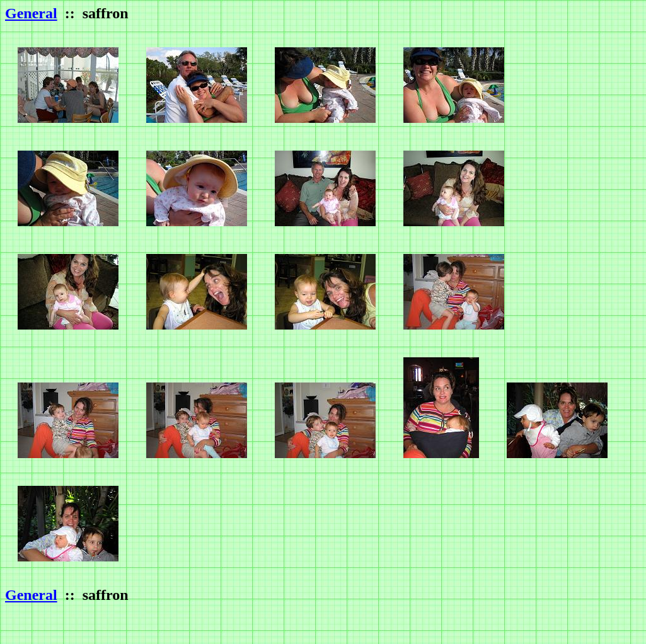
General (31, 13)
